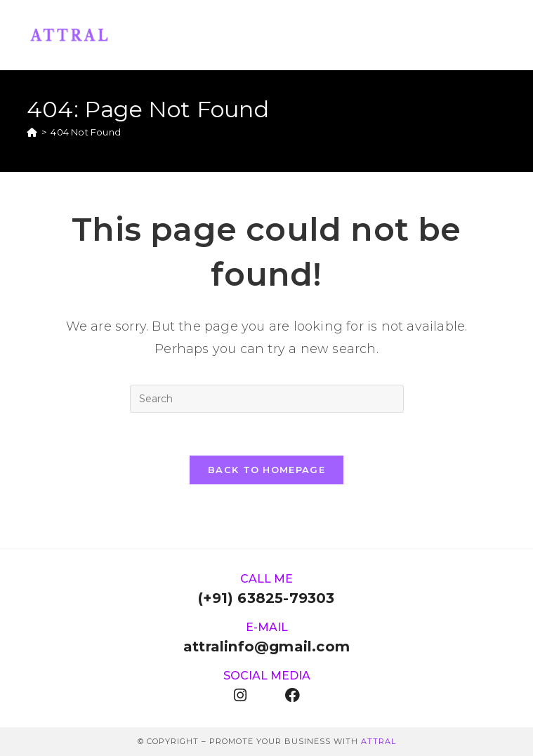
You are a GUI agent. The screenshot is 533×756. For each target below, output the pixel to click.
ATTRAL (379, 741)
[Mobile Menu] (499, 35)
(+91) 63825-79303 (266, 598)
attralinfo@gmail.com (266, 646)
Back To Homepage (266, 470)
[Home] (32, 132)
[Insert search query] (267, 399)
